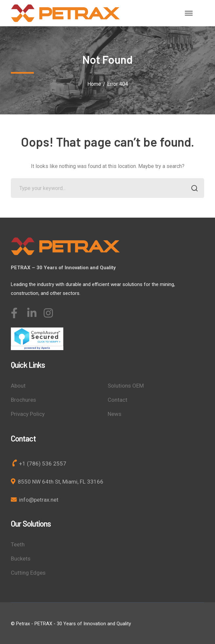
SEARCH (193, 189)
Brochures (23, 400)
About (18, 386)
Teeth (18, 544)
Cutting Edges (28, 573)
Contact (118, 400)
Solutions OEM (126, 386)
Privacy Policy (28, 414)
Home (94, 84)
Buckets (21, 559)
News (115, 414)
